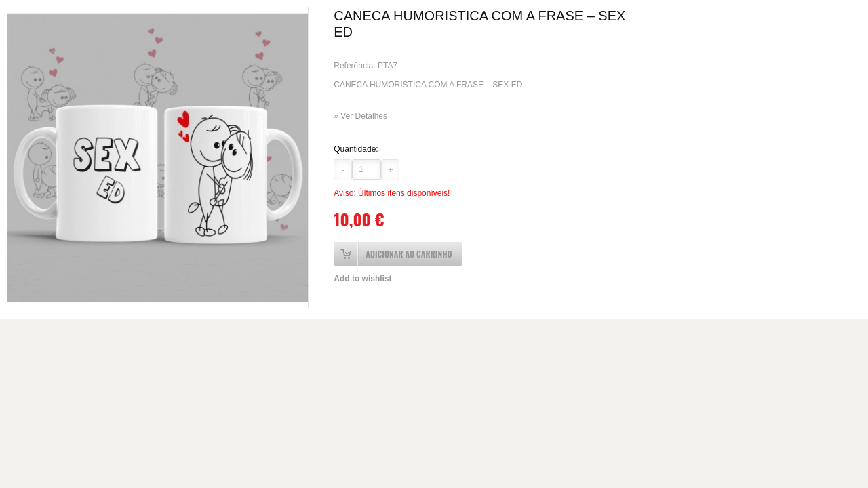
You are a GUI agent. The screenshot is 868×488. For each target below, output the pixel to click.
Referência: (356, 66)
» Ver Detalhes (360, 116)
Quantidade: (356, 149)
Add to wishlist (362, 279)
